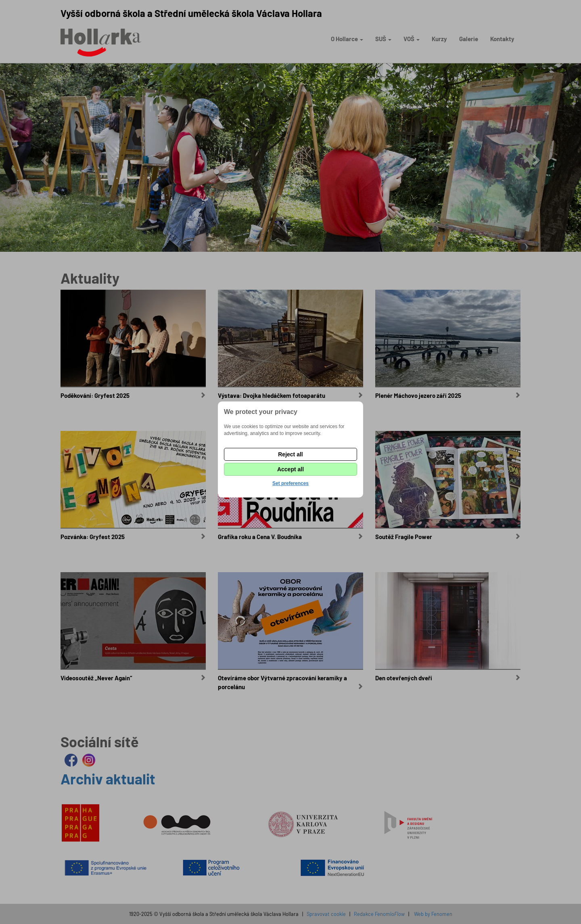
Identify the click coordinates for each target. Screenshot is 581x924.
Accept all (290, 469)
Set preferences (290, 483)
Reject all (290, 454)
